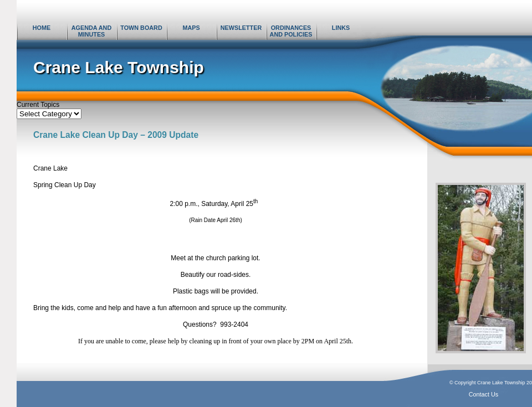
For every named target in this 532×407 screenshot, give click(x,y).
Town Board (141, 28)
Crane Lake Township (119, 67)
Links (341, 28)
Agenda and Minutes (91, 31)
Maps (191, 28)
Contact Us (484, 394)
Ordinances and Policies (291, 31)
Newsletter (241, 28)
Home (42, 28)
